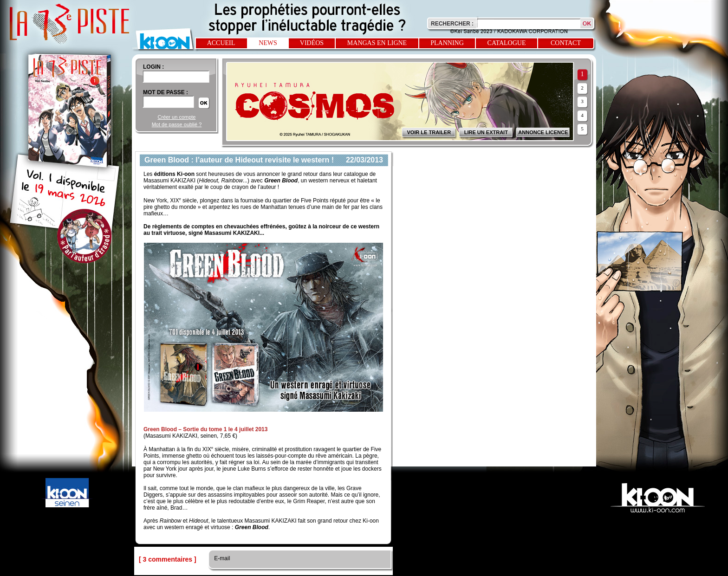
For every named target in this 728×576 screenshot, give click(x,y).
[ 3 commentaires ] (168, 559)
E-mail (221, 558)
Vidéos (312, 43)
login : (153, 67)
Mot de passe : (166, 92)
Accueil (221, 43)
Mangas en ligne (377, 43)
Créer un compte (177, 117)
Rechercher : (452, 24)
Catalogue (507, 43)
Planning (447, 43)
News (268, 43)
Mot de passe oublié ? (177, 124)
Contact (566, 43)
